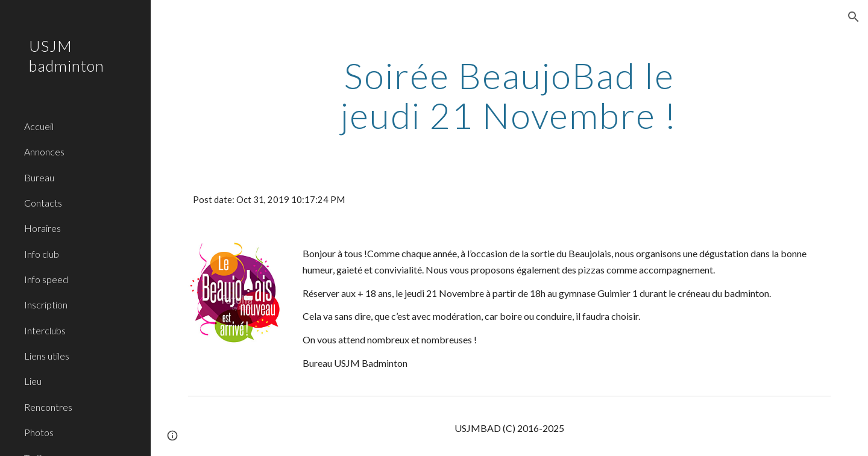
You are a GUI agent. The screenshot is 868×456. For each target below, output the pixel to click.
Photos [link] (39, 432)
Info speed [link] (46, 279)
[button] (854, 17)
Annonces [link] (44, 151)
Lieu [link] (33, 381)
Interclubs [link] (45, 330)
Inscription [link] (46, 305)
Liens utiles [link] (47, 356)
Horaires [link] (42, 228)
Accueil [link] (39, 126)
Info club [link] (42, 254)
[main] (509, 95)
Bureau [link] (39, 177)
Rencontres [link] (48, 407)
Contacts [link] (43, 203)
